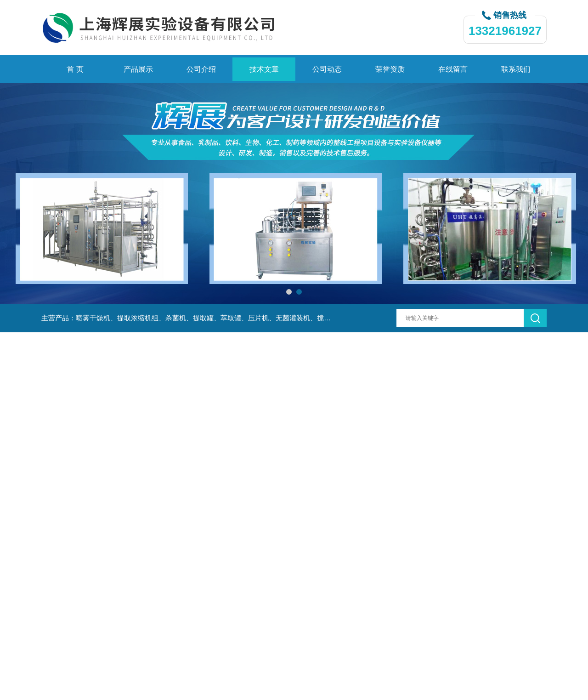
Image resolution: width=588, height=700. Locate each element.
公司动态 (327, 69)
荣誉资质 (390, 69)
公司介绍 (201, 69)
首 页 (75, 69)
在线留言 (453, 69)
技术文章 (264, 69)
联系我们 (516, 69)
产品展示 (138, 69)
